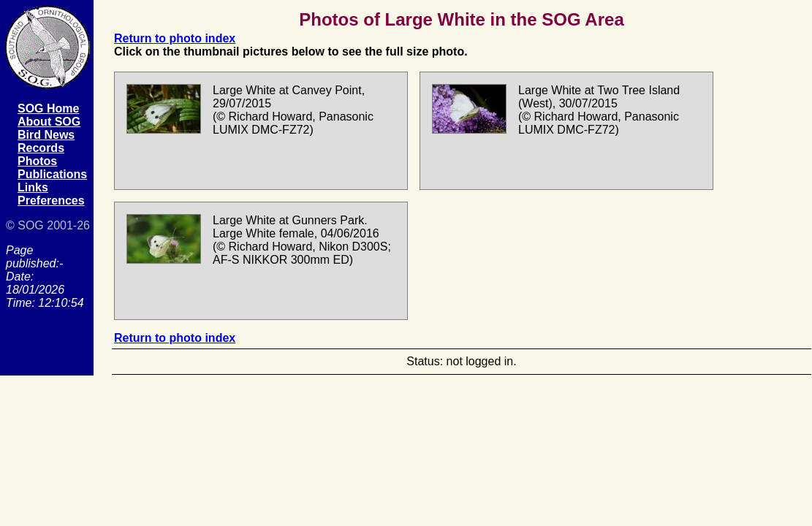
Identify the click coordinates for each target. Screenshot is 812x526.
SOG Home (48, 108)
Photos (37, 161)
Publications (52, 174)
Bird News (46, 135)
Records (41, 148)
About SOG (49, 122)
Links (33, 187)
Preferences (51, 201)
